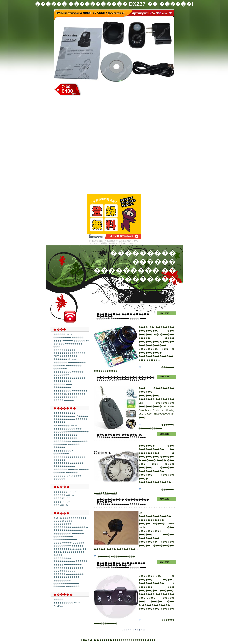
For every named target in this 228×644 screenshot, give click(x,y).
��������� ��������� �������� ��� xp (121, 564)
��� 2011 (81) (61, 505)
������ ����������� (116, 556)
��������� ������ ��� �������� (69, 569)
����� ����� (64, 400)
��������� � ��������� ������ (123, 501)
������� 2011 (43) (65, 492)
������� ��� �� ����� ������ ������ (71, 471)
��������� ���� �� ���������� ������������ (69, 536)
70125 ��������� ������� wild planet (65, 358)
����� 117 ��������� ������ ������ (69, 395)
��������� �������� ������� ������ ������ (70, 444)
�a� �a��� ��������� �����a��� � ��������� (70, 521)
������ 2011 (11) (64, 495)
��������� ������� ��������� (70, 380)
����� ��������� (68, 565)
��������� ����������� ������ (70, 560)
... (147, 630)
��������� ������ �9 (119, 435)
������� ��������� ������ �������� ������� (70, 365)
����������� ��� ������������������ (71, 430)
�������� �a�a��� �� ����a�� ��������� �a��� (70, 552)
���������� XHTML (67, 603)
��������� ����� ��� (129, 318)
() (140, 630)
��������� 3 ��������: (63, 452)
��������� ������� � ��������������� (71, 529)
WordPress (58, 606)
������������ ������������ (65, 437)
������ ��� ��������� (63, 386)
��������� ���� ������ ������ (123, 315)
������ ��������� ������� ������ (69, 576)
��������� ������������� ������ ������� (66, 583)
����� (59, 599)
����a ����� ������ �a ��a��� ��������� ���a (71, 344)
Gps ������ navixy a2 (66, 425)
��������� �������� (71, 391)
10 (144, 630)
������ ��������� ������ (125, 377)
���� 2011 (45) (62, 502)
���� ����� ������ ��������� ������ (69, 544)
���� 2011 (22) (62, 498)
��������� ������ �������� (69, 373)
